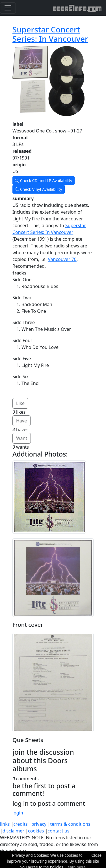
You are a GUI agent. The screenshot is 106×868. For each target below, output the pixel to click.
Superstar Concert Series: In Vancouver (50, 34)
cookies (36, 831)
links (5, 824)
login (18, 813)
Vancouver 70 (62, 259)
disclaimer (13, 831)
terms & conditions (70, 824)
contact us (58, 831)
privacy (39, 824)
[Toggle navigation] (8, 8)
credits (20, 824)
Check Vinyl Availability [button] (39, 189)
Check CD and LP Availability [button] (44, 181)
